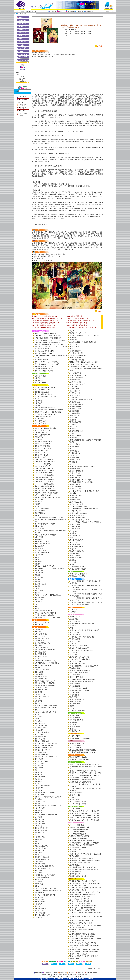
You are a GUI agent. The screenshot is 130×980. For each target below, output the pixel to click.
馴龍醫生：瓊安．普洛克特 (79, 954)
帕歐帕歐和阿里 (75, 795)
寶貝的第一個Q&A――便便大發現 (45, 488)
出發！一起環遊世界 (77, 745)
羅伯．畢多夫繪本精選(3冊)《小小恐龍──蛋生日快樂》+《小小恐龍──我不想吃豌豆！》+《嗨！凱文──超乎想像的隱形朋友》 (51, 347)
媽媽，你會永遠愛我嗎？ (43, 786)
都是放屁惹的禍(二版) (42, 652)
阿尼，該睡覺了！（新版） (43, 674)
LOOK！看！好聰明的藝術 (78, 838)
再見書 (37, 559)
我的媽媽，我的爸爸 (77, 500)
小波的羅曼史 (39, 625)
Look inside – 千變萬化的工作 (44, 459)
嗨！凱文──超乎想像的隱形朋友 (45, 895)
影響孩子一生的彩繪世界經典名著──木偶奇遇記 (85, 773)
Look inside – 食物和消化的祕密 (45, 462)
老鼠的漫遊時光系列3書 (78, 710)
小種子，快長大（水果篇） (43, 544)
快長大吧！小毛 (75, 731)
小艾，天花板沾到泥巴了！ (43, 915)
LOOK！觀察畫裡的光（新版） (80, 834)
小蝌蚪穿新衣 (39, 759)
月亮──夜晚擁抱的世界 (78, 384)
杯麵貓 (72, 564)
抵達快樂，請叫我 (76, 702)
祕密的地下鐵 (74, 958)
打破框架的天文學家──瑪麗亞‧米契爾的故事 (84, 956)
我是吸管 (73, 420)
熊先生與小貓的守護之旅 (78, 569)
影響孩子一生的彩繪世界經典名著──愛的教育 (85, 775)
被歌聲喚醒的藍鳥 (76, 409)
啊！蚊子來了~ (75, 535)
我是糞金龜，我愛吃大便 (78, 333)
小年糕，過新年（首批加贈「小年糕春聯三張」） (86, 522)
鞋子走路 (38, 506)
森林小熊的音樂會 (76, 382)
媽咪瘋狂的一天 (40, 781)
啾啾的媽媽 (74, 542)
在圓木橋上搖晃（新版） (43, 638)
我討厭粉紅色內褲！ (77, 558)
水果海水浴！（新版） (42, 690)
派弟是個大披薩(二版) (77, 727)
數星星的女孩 (74, 632)
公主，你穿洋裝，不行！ (78, 444)
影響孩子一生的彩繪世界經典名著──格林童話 (85, 764)
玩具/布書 (80, 11)
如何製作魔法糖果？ (77, 540)
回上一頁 (92, 968)
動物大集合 (38, 602)
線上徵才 (23, 97)
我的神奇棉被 (74, 446)
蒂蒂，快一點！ (75, 395)
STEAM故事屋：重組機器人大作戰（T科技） (84, 366)
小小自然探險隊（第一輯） (79, 802)
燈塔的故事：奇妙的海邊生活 (79, 673)
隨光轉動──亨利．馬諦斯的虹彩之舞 (82, 858)
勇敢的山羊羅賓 (75, 639)
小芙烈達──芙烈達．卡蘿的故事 (80, 863)
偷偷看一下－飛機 (40, 457)
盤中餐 (72, 708)
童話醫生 (73, 560)
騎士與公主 (38, 721)
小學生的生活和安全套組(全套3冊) (46, 334)
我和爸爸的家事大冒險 (77, 551)
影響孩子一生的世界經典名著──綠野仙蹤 (83, 771)
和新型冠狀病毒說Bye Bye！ (79, 375)
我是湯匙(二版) (40, 821)
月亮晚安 (38, 504)
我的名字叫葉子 (40, 766)
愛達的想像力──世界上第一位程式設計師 (83, 906)
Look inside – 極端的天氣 (43, 464)
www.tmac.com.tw (30, 11)
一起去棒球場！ (75, 413)
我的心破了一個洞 (76, 617)
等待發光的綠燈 (75, 529)
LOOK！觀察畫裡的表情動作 (79, 829)
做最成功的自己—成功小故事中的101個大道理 (85, 820)
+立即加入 (23, 81)
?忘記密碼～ (23, 79)
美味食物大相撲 (75, 473)
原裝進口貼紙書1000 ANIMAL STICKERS (48, 387)
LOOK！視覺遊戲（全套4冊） (44, 611)
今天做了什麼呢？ (76, 556)
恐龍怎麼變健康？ (40, 819)
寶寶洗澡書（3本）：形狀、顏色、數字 (47, 617)
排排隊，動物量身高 (41, 828)
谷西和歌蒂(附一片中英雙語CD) (80, 738)
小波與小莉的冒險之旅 (42, 622)
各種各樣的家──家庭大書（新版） (46, 661)
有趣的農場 (38, 403)
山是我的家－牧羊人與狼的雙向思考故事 (83, 637)
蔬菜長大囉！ (39, 591)
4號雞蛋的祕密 (75, 553)
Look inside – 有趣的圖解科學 (44, 479)
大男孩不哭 (74, 386)
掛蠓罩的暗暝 (74, 695)
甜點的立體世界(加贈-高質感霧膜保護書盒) (84, 750)
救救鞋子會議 (74, 799)
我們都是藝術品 (75, 865)
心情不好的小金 (75, 393)
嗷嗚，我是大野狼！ (77, 502)
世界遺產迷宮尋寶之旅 (42, 859)
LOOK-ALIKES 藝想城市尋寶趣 (80, 836)
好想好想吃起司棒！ (77, 422)
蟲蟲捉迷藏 (38, 772)
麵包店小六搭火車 (76, 358)
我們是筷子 (74, 418)
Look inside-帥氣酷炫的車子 (44, 477)
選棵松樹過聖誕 (40, 899)
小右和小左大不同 (76, 511)
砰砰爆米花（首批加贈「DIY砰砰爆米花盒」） (49, 595)
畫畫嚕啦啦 (38, 692)
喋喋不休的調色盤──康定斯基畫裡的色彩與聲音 (85, 860)
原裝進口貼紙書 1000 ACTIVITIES (45, 396)
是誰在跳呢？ (39, 548)
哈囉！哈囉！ (39, 768)
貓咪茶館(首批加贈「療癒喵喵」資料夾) (83, 466)
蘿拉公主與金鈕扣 (76, 748)
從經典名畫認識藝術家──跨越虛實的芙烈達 (84, 869)
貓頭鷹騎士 (74, 462)
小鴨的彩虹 (38, 539)
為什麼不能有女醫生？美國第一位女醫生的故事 (85, 892)
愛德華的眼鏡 (74, 389)
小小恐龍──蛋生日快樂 (78, 353)
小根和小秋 (38, 632)
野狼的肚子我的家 (40, 848)
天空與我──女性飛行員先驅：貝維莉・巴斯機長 (85, 938)
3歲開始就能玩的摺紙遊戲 (43, 416)
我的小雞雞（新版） (41, 634)
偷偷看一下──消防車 (41, 455)
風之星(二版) (74, 619)
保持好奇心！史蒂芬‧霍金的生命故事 (82, 929)
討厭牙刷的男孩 (40, 837)
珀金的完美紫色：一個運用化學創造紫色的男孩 (85, 952)
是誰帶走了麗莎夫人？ (77, 872)
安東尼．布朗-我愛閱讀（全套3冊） (46, 613)
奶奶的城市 (38, 810)
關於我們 (62, 11)
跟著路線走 (38, 775)
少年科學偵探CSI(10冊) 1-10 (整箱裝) (46, 362)
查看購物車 (90, 11)
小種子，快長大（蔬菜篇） (43, 542)
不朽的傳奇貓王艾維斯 (77, 941)
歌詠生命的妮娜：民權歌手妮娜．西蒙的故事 (84, 949)
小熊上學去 (38, 870)
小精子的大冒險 (40, 636)
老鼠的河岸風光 (75, 684)
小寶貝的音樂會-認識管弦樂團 (44, 486)
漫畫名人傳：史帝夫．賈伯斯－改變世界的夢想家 (86, 888)
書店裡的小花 (74, 451)
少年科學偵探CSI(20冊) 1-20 (44, 366)
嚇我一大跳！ (39, 571)
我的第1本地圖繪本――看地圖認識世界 (47, 663)
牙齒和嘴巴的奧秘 (40, 376)
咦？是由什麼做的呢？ (42, 553)
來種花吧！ (38, 564)
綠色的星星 (74, 427)
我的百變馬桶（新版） (42, 725)
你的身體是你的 (75, 469)
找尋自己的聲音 (40, 824)
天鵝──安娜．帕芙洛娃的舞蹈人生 (81, 901)
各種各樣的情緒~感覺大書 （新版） (46, 712)
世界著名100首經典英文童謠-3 (80, 759)
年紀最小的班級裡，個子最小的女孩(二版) (48, 806)
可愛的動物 (38, 401)
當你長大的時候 (75, 641)
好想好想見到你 (75, 398)
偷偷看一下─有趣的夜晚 (42, 444)
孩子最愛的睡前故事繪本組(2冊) (45, 351)
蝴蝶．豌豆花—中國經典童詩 (79, 574)
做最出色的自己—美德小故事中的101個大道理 (85, 818)
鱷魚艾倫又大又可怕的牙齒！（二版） (47, 757)
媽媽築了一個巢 (40, 911)
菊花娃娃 (38, 667)
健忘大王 (73, 797)
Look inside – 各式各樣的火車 (44, 482)
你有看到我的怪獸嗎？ (42, 754)
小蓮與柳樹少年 (75, 453)
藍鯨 (36, 841)
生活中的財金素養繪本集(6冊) (80, 605)
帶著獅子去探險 (75, 484)
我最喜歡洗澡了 (40, 630)
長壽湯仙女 (38, 855)
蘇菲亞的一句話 (40, 801)
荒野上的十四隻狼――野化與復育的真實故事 (84, 666)
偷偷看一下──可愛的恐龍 (43, 448)
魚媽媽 (72, 331)
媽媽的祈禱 (38, 839)
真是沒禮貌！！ (40, 526)
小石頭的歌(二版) (76, 635)
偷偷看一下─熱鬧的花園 (42, 446)
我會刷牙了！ (39, 555)
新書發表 (23, 108)
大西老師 (73, 424)
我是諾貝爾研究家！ (41, 913)
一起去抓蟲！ (39, 730)
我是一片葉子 (39, 537)
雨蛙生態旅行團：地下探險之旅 (45, 792)
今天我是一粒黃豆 (40, 584)
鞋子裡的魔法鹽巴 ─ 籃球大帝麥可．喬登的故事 (85, 883)
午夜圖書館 (38, 804)
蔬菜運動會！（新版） (42, 679)
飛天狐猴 (38, 835)
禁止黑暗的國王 (75, 380)
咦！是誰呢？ (39, 717)
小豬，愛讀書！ (40, 672)
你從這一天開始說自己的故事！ (80, 648)
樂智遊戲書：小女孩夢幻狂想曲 (45, 408)
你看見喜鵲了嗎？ (76, 874)
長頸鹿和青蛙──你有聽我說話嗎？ (46, 875)
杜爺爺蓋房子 (74, 729)
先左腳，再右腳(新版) (42, 647)
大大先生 (73, 433)
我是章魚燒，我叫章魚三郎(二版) (45, 888)
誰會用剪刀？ (39, 582)
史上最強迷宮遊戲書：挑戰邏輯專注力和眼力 (49, 410)
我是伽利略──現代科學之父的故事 (81, 923)
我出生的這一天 (75, 391)
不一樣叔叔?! (39, 799)
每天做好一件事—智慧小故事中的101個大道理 (85, 811)
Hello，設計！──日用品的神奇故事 (81, 650)
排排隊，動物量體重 (41, 830)
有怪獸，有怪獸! (75, 736)
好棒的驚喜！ (39, 573)
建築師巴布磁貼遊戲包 (42, 392)
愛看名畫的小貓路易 (77, 487)
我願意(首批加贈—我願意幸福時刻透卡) (83, 681)
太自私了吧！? (39, 528)
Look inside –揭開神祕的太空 (44, 473)
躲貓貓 (37, 886)
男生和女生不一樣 (40, 383)
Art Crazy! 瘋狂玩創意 (77, 825)
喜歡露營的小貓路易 (77, 489)
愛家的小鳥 (74, 340)
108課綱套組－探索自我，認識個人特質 (47, 342)
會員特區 (53, 11)
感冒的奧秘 (38, 378)
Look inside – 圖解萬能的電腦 (44, 484)
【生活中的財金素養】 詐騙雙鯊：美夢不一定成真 (86, 602)
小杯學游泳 (74, 438)
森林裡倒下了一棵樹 (77, 677)
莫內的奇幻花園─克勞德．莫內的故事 (82, 841)
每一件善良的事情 (76, 621)
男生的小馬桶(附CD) (41, 511)
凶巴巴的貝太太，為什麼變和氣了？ (46, 815)
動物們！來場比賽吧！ (77, 471)
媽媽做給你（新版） (41, 688)
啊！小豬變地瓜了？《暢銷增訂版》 (46, 743)
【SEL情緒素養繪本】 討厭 (79, 506)
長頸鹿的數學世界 (76, 495)
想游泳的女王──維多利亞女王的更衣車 (83, 908)
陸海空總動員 (39, 600)
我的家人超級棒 (75, 460)
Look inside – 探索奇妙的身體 (44, 475)
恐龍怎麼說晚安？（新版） (43, 645)
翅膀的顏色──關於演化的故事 (80, 690)
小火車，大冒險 (40, 902)
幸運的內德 (38, 703)
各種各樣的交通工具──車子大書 (80, 480)
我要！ (37, 604)
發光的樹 (73, 644)
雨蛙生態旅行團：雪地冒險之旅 (45, 685)
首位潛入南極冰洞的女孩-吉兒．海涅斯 (82, 934)
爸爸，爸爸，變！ (40, 808)
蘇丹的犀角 (74, 655)
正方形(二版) (39, 884)
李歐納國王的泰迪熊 (77, 404)
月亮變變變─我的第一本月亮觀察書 (46, 705)
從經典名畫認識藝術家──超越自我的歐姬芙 (84, 867)
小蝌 (72, 349)
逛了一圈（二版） (76, 849)
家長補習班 (38, 812)
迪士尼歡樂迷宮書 (40, 423)
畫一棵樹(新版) (40, 795)
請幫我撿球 (74, 498)
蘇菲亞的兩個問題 (76, 351)
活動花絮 (23, 111)
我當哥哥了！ (39, 788)
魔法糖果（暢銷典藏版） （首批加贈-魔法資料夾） (86, 335)
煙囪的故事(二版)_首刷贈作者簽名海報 (82, 623)
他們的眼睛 (74, 652)
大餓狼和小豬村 (40, 850)
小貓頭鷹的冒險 (40, 723)
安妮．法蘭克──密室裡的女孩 (80, 899)
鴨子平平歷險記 (40, 763)
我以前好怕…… (39, 873)
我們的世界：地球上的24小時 (80, 657)
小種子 (37, 606)
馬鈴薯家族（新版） (41, 676)
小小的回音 (74, 455)
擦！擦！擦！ (39, 500)
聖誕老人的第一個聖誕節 (78, 518)
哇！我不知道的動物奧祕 (43, 732)
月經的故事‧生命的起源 (77, 664)
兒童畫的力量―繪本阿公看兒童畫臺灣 (82, 845)
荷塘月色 (38, 783)
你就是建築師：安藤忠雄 (78, 876)
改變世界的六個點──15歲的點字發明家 (83, 910)
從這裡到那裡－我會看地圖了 (79, 513)
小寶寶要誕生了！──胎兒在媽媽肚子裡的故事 (49, 568)
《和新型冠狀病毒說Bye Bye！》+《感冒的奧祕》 (50, 340)
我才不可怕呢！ (75, 478)
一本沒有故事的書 (76, 373)
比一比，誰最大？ (40, 734)
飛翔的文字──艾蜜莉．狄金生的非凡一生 (83, 936)
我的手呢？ (38, 502)
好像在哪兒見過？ (76, 402)
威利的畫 (73, 724)
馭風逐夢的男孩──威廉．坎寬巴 (80, 897)
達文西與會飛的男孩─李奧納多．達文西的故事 (85, 843)
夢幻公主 (38, 399)
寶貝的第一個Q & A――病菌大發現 (45, 491)
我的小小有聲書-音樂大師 (43, 495)
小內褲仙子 (38, 844)
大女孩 (72, 538)
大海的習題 (74, 610)
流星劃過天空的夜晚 (41, 846)
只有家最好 (38, 917)
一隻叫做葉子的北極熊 (77, 360)
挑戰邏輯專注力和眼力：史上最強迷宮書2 (48, 412)
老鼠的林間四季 (75, 675)
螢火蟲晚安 (38, 779)
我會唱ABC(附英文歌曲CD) (79, 757)
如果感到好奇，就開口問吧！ (79, 646)
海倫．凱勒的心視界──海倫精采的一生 (83, 894)
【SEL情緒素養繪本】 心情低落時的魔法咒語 (84, 509)
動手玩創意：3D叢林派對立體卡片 (46, 414)
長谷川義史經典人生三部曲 (43, 353)
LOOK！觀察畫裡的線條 (78, 832)
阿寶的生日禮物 (40, 777)
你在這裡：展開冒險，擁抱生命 (80, 670)
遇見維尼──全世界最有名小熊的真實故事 (48, 797)
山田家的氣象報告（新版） (43, 643)
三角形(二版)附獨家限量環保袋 (44, 866)
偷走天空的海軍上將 (77, 524)
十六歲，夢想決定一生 (77, 809)
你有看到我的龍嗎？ (41, 752)
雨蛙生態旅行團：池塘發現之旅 (45, 650)
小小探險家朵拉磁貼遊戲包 (43, 394)
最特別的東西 (74, 715)
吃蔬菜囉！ (38, 586)
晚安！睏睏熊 (39, 862)
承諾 (36, 770)
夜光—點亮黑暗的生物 (77, 515)
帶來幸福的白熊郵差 (41, 864)
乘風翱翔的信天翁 (76, 406)
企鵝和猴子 (74, 722)
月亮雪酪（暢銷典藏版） (43, 877)
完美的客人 (38, 699)
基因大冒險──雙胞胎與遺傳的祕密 (81, 400)
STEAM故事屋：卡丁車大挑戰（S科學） (83, 364)
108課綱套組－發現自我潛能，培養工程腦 (48, 336)
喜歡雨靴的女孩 (40, 833)
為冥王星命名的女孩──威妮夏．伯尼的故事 (84, 943)
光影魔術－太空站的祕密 (43, 750)
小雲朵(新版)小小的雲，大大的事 (45, 681)
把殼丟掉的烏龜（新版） (43, 670)
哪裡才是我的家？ (40, 908)
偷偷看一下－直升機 (41, 450)
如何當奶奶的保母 (40, 893)
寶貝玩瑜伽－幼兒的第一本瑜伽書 (45, 535)
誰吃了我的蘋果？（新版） (43, 696)
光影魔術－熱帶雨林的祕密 (43, 748)
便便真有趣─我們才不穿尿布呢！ (45, 566)
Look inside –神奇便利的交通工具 (45, 468)
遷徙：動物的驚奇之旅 (77, 699)
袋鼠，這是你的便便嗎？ (43, 435)
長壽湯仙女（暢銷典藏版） (43, 857)
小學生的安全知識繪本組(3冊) (44, 371)
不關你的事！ (39, 437)
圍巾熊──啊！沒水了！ (42, 761)
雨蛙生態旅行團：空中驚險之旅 (45, 683)
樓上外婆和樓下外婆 (77, 720)
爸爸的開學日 (74, 411)
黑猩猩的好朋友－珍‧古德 (78, 890)
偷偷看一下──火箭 (41, 453)
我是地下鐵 (74, 697)
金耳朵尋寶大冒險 (76, 793)
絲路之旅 (73, 612)
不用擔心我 (74, 531)
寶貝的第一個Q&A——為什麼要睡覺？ (46, 493)
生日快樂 (73, 562)
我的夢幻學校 (74, 458)
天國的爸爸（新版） (41, 656)
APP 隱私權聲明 (92, 973)
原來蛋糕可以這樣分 (77, 547)
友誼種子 (38, 719)
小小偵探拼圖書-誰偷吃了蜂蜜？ (45, 524)
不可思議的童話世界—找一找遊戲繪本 (82, 482)
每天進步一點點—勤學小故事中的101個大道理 (85, 813)
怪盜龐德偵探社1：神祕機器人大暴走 (82, 777)
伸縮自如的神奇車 (76, 475)
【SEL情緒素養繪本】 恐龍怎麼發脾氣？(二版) (49, 891)
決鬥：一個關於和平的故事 (79, 688)
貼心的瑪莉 (38, 817)
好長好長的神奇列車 (41, 433)
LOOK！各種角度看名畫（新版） (80, 827)
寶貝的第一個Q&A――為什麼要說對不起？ (48, 497)
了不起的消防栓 (75, 527)
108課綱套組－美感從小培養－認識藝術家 (48, 338)
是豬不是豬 (74, 337)
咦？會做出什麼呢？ (41, 550)
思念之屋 (38, 906)
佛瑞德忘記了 (39, 879)
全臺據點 (71, 11)
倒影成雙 (73, 852)
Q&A (22, 102)
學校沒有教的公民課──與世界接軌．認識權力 (85, 630)
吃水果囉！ (38, 588)
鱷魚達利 (73, 429)
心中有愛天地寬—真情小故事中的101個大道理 (85, 816)
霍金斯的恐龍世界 (40, 654)
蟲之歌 (37, 659)
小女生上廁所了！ (40, 546)
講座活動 (23, 105)
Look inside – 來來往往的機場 (44, 471)
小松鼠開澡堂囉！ (40, 597)
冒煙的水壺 (38, 853)
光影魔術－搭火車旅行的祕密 (44, 746)
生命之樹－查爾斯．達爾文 (79, 885)
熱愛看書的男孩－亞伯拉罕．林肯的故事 (83, 881)
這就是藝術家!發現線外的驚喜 (80, 520)
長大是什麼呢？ (40, 577)
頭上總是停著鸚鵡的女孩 (43, 868)
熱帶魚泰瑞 (38, 882)
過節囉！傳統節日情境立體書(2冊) (46, 615)
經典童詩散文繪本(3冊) (77, 576)
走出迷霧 (73, 626)
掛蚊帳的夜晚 (74, 693)
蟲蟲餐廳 (73, 533)
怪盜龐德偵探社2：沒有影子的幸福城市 (83, 780)
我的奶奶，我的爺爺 (77, 504)
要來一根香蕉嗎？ (76, 415)
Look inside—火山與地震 (42, 466)
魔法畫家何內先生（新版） (79, 847)
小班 (72, 449)
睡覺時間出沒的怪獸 (77, 431)
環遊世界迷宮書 (40, 419)
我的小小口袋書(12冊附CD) (43, 508)
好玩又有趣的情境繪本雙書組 (44, 369)
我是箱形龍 (38, 826)
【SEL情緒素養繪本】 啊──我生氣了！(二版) (49, 517)
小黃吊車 (38, 593)
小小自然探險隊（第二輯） (79, 804)
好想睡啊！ (38, 575)
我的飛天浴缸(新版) (41, 728)
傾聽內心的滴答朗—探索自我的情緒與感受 (84, 679)
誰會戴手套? (39, 579)
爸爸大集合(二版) (40, 739)
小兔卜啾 (38, 710)
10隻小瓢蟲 (38, 439)
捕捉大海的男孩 (75, 704)
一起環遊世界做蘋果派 (77, 567)
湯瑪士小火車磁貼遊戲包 (43, 390)
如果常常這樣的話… (41, 737)
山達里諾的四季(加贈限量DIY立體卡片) (82, 752)
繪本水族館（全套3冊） (42, 360)
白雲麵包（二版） (40, 641)
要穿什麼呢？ (39, 562)
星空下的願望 (74, 346)
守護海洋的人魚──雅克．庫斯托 (80, 903)
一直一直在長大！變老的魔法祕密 (81, 659)
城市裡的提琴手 (40, 897)
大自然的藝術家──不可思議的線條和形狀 (83, 342)
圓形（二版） (74, 344)
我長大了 (38, 515)
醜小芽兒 (73, 464)
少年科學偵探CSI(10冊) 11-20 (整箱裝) (47, 364)
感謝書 (37, 557)
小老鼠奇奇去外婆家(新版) (43, 665)
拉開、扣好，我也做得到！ (43, 430)
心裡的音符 (38, 790)
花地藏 (72, 706)
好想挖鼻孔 (74, 549)
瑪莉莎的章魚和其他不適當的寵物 (45, 708)
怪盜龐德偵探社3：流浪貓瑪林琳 (81, 782)
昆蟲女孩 (73, 932)
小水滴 (37, 608)
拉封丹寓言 (38, 701)
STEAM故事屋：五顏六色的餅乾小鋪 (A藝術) (84, 362)
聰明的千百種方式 (76, 435)
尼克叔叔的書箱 (75, 668)
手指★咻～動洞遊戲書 (42, 741)
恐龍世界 (38, 405)
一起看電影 (38, 904)
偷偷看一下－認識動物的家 (43, 442)
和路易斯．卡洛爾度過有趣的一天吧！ (82, 921)
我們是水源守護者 (76, 661)
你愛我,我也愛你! (40, 513)
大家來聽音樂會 (75, 718)
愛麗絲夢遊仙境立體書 (77, 743)
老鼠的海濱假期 (75, 686)
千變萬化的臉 (39, 380)
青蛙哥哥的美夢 (75, 544)
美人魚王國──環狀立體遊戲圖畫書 (46, 428)
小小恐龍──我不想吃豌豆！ (79, 355)
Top (99, 968)
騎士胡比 (38, 714)
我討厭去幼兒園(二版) (42, 694)
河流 (72, 628)
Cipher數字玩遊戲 (40, 421)
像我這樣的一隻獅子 (77, 377)
